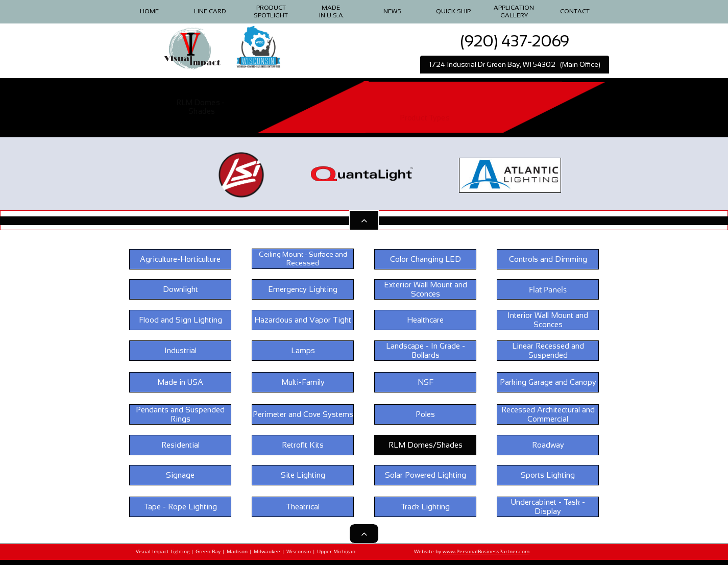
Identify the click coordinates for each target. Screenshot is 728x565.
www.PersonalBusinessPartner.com (486, 551)
